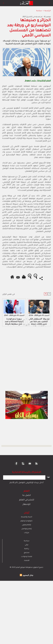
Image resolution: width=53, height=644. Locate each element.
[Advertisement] (24, 322)
